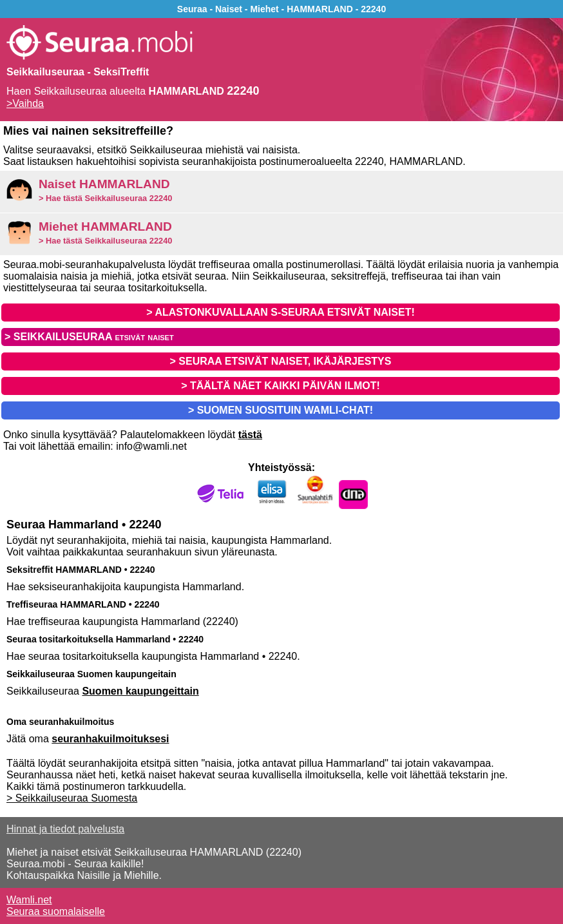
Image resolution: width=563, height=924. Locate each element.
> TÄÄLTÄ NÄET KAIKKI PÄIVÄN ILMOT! (281, 386)
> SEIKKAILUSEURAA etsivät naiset (89, 337)
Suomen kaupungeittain (140, 691)
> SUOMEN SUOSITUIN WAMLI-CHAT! (281, 410)
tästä (250, 435)
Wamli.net (29, 900)
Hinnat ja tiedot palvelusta (65, 829)
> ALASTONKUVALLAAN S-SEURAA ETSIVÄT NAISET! (280, 312)
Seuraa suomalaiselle (56, 911)
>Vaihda (25, 103)
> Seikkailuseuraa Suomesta (72, 798)
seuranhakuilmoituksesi (110, 739)
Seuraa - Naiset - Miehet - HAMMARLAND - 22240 (281, 9)
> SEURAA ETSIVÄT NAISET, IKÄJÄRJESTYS (281, 361)
